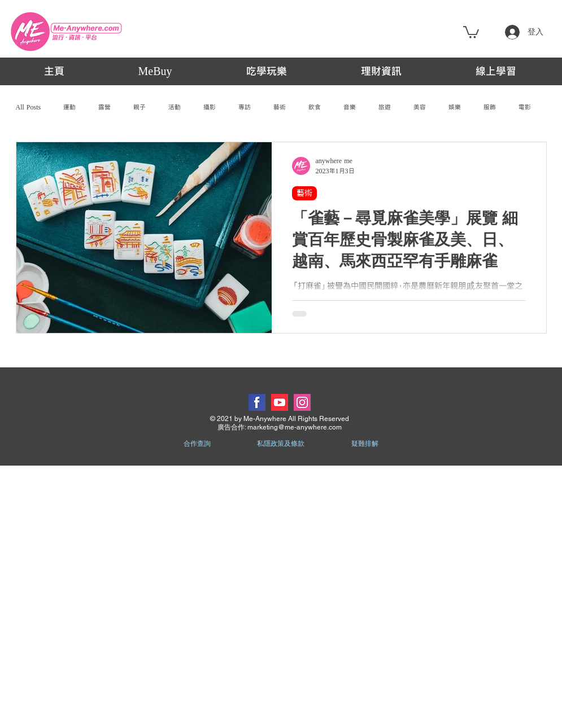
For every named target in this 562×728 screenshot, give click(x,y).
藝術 (280, 107)
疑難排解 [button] (365, 444)
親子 (140, 107)
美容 (420, 107)
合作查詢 (197, 444)
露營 (104, 107)
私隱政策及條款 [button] (281, 444)
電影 (525, 107)
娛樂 (455, 107)
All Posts (29, 107)
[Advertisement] (129, 596)
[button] (471, 32)
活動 (175, 107)
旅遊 (385, 107)
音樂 (350, 107)
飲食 (315, 107)
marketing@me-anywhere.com (295, 427)
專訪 (245, 107)
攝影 (210, 107)
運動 (69, 107)
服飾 (490, 107)
